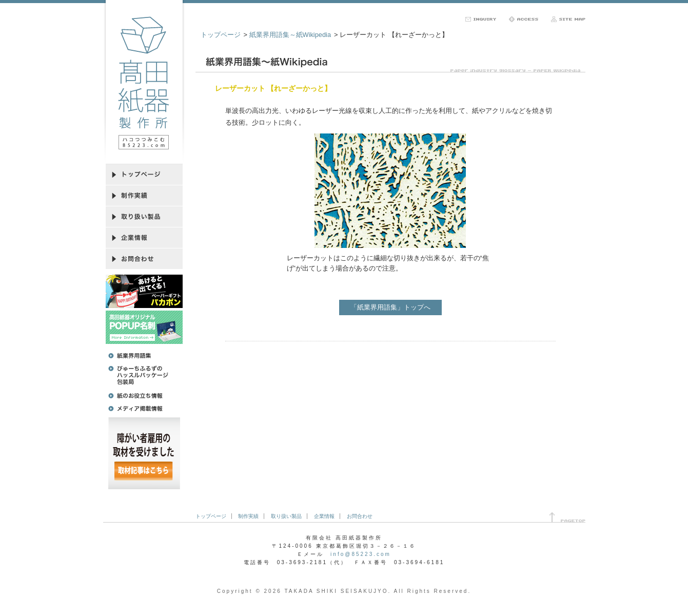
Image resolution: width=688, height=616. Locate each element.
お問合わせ (144, 259)
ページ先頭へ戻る (567, 518)
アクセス (524, 19)
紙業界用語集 (144, 355)
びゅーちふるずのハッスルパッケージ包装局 (144, 376)
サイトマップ (568, 19)
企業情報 (144, 238)
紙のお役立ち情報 (144, 396)
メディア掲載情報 (144, 408)
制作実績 (144, 196)
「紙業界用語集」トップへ (390, 307)
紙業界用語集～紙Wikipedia (290, 35)
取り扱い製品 (144, 217)
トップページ (144, 175)
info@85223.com (361, 554)
